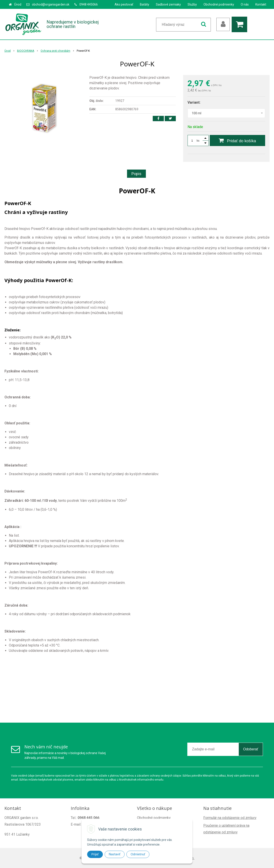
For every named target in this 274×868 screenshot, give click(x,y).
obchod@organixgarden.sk (51, 4)
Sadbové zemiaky (168, 4)
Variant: (194, 102)
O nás (245, 4)
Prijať (95, 854)
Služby (192, 4)
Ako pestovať (124, 4)
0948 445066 (89, 4)
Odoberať (251, 749)
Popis (136, 174)
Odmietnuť (138, 854)
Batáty (145, 4)
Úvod (18, 4)
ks (198, 141)
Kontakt (261, 4)
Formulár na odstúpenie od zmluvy (230, 818)
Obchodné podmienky (219, 4)
